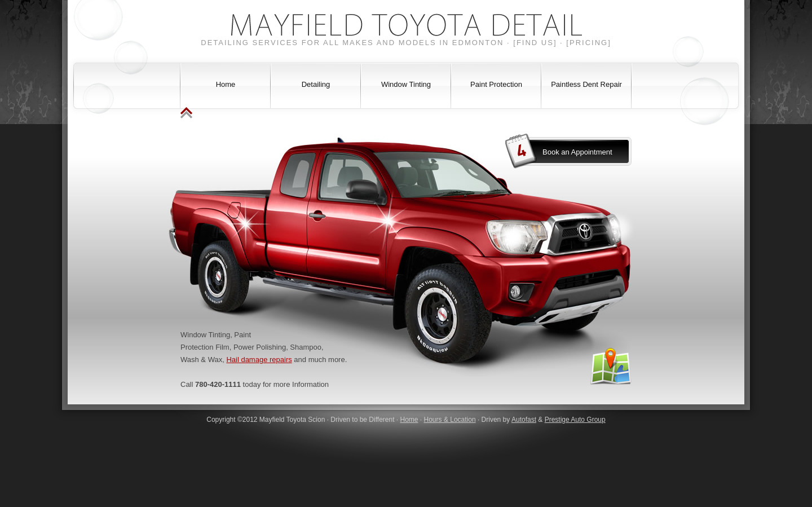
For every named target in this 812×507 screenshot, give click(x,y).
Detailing (316, 84)
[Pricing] (588, 43)
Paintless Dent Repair (586, 84)
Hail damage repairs (259, 360)
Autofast (524, 420)
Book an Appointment (577, 152)
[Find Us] (535, 43)
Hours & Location (450, 420)
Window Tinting (406, 84)
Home (226, 84)
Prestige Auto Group (575, 420)
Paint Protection (496, 84)
